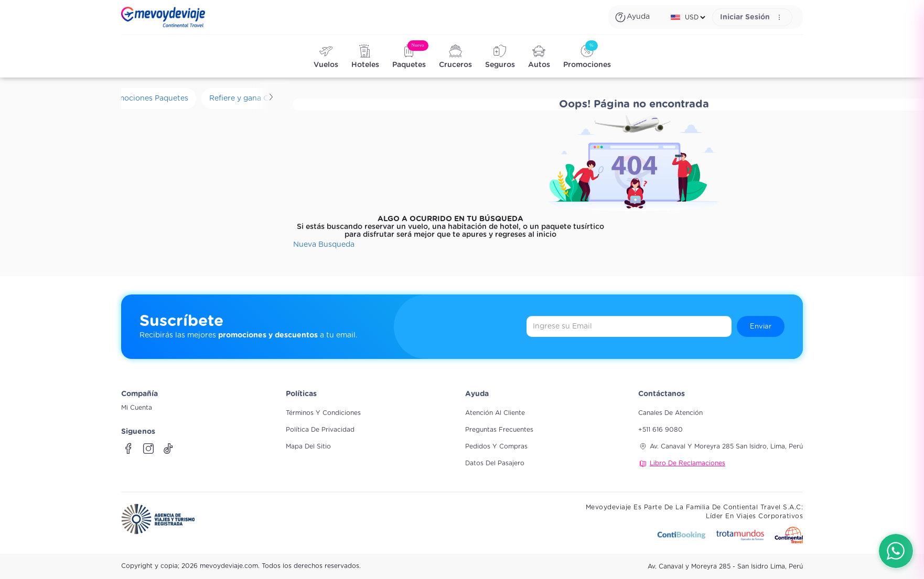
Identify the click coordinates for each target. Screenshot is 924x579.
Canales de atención (670, 413)
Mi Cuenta (137, 408)
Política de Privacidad (320, 430)
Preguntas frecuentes (499, 430)
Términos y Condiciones (323, 413)
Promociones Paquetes (147, 99)
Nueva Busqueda (324, 245)
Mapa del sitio (308, 446)
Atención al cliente (495, 413)
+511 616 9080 (660, 430)
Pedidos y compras (496, 446)
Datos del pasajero (495, 463)
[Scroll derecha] (271, 99)
